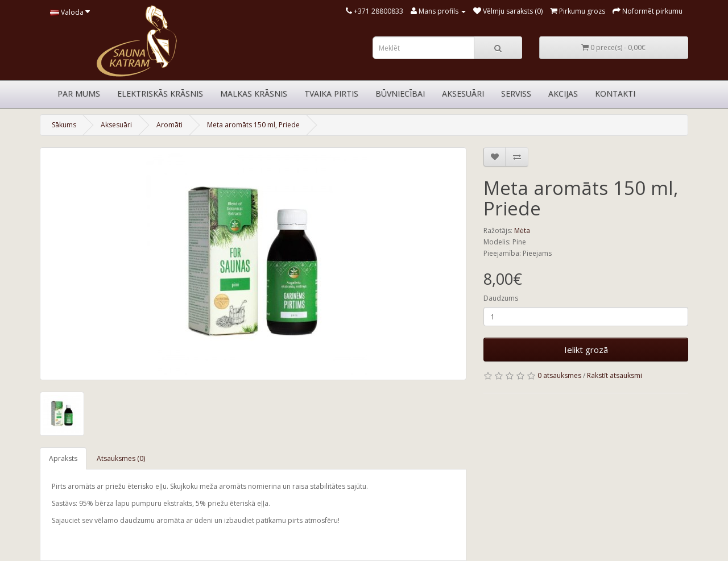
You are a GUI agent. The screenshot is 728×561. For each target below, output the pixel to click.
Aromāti (169, 125)
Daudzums (501, 298)
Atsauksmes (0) (121, 458)
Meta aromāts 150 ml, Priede (253, 125)
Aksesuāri (463, 93)
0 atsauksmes (559, 375)
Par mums (79, 93)
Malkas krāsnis (254, 93)
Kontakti (615, 93)
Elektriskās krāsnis (160, 93)
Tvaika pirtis (331, 93)
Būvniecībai (400, 93)
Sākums (64, 125)
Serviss (516, 93)
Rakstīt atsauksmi (615, 375)
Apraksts (63, 458)
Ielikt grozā (586, 350)
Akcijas (563, 93)
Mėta (522, 230)
